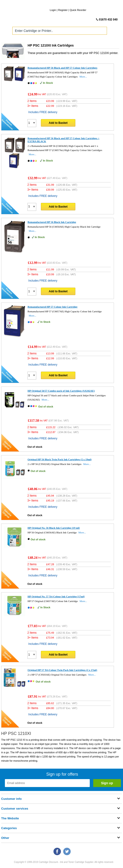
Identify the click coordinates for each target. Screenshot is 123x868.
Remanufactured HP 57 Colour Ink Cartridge (53, 307)
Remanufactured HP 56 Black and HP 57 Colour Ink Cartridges (63, 68)
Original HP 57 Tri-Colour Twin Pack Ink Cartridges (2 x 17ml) (62, 670)
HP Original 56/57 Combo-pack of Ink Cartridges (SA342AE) (61, 391)
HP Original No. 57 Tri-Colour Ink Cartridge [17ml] (56, 596)
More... (83, 77)
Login (53, 10)
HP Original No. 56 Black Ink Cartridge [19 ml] (54, 528)
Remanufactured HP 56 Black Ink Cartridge (52, 222)
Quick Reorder (78, 10)
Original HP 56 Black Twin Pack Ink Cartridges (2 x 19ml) (60, 459)
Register (63, 10)
